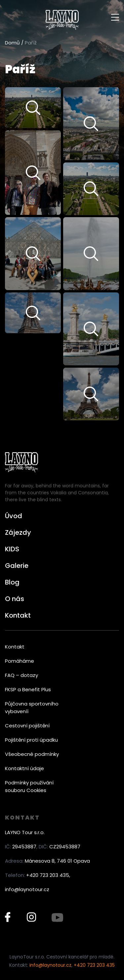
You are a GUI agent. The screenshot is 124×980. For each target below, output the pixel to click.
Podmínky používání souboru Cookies (29, 786)
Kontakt (18, 615)
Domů (12, 43)
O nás (15, 599)
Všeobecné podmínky (32, 754)
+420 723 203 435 (94, 965)
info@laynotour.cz (27, 889)
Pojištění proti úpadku (31, 740)
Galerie (17, 566)
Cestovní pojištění (27, 726)
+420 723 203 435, (48, 875)
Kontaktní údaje (24, 768)
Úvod (14, 516)
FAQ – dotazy (21, 675)
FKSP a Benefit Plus (28, 689)
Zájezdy (18, 532)
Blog (12, 582)
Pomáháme (20, 661)
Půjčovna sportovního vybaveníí (32, 707)
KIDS (12, 549)
